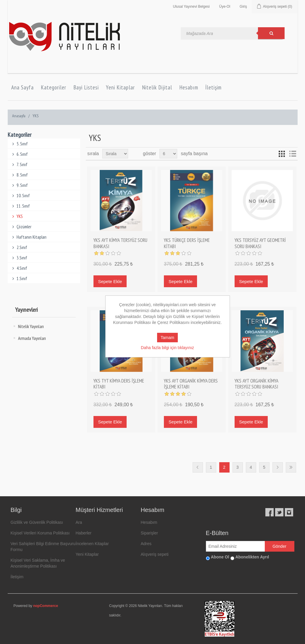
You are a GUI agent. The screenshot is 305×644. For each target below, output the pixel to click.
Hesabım (189, 87)
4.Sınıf (19, 268)
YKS (17, 216)
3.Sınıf (19, 258)
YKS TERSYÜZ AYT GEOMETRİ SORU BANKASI (260, 243)
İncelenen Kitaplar (92, 544)
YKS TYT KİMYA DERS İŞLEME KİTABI (119, 384)
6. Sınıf (19, 154)
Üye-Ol (225, 7)
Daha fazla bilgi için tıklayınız (167, 348)
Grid (282, 154)
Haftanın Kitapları (29, 237)
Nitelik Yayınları (31, 326)
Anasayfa (19, 116)
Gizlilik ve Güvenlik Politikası (37, 522)
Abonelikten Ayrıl (252, 557)
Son (291, 467)
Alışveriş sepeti (155, 554)
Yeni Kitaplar (120, 87)
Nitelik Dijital (157, 87)
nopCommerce (46, 606)
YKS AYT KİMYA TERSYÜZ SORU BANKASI (120, 243)
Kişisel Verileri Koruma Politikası (40, 533)
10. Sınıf (20, 196)
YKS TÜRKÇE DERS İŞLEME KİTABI (187, 243)
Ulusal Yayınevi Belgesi (191, 7)
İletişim (213, 87)
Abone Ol (220, 557)
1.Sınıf (19, 278)
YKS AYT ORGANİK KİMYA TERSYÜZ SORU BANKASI (256, 384)
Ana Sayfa (22, 87)
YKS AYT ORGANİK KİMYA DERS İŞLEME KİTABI (191, 384)
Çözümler (21, 227)
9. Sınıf (19, 185)
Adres (146, 544)
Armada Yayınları (32, 338)
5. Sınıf (19, 144)
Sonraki (278, 467)
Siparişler (149, 533)
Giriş (243, 7)
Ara (79, 522)
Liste (293, 154)
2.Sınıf (19, 247)
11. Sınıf (20, 206)
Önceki (198, 467)
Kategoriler (54, 87)
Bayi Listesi (86, 87)
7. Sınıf (19, 164)
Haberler (84, 533)
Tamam (167, 338)
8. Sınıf (19, 175)
